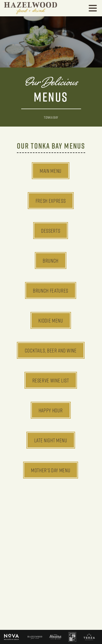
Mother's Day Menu (51, 470)
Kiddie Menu (51, 320)
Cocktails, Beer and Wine (51, 350)
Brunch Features (51, 290)
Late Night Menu (51, 440)
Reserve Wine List (51, 380)
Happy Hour (51, 410)
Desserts (51, 231)
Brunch (51, 260)
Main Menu (51, 171)
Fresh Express (51, 201)
